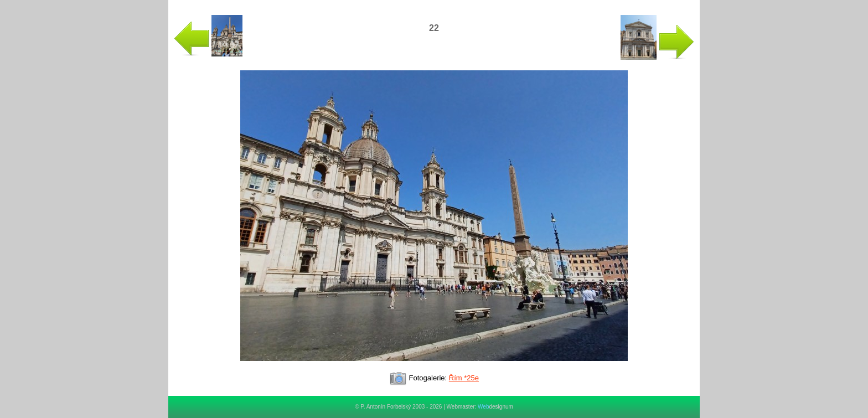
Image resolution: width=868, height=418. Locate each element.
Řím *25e (464, 378)
